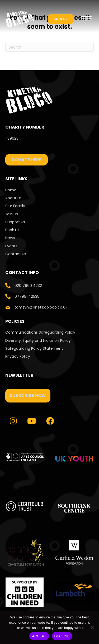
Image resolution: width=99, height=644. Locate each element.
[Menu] (86, 19)
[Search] (49, 47)
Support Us (15, 222)
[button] (28, 396)
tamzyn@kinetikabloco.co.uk (41, 307)
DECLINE (62, 636)
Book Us (12, 230)
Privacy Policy (18, 356)
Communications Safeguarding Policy (40, 332)
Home (11, 190)
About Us (13, 198)
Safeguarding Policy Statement (34, 348)
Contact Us (16, 254)
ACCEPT (39, 636)
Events (11, 246)
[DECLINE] (92, 627)
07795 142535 (27, 296)
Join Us (12, 214)
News (10, 238)
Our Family (15, 206)
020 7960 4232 (28, 286)
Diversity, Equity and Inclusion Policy (38, 340)
